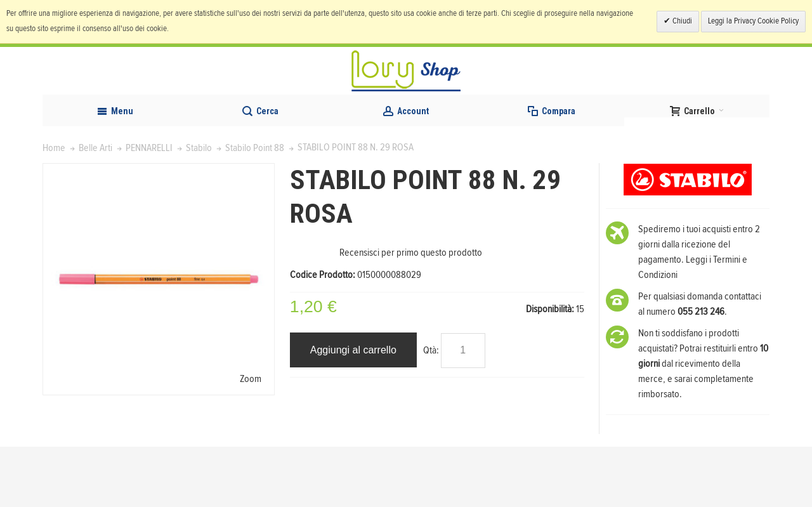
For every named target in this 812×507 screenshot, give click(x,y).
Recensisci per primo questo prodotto (411, 313)
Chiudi (681, 21)
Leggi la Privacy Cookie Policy (753, 21)
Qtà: (431, 411)
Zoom (251, 439)
